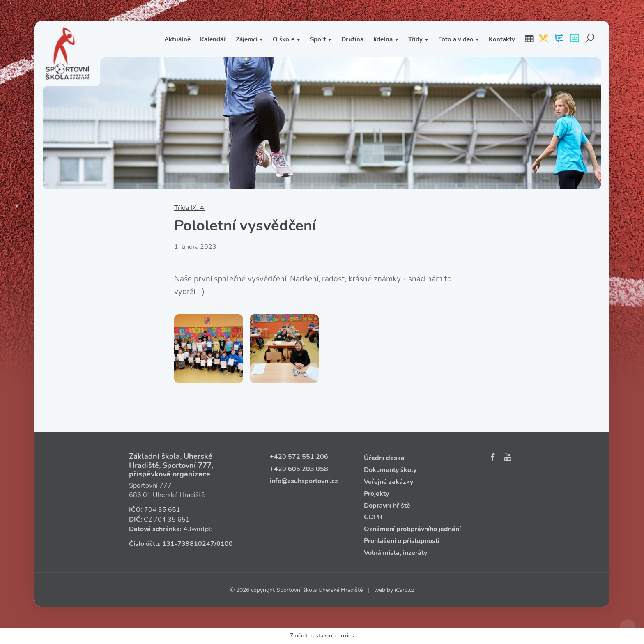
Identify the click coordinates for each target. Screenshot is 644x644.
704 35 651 (162, 510)
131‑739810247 (188, 544)
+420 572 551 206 (299, 457)
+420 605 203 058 (299, 469)
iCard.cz (404, 590)
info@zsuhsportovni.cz (304, 481)
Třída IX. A (189, 208)
